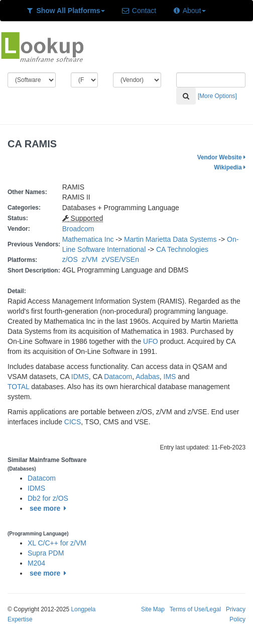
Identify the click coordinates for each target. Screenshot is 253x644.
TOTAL (18, 387)
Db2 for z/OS (48, 498)
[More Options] (217, 96)
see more (49, 508)
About (189, 11)
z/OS (72, 259)
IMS (170, 377)
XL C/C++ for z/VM (57, 543)
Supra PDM (46, 553)
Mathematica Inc (88, 239)
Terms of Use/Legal (195, 609)
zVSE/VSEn (122, 259)
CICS (73, 422)
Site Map (153, 609)
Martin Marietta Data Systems (170, 239)
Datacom (118, 377)
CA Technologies (182, 249)
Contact (139, 11)
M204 (36, 563)
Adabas (147, 377)
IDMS (80, 377)
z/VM (92, 259)
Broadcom (78, 229)
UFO (151, 341)
